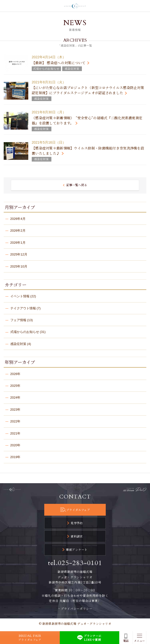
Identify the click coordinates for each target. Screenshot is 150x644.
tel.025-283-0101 (75, 563)
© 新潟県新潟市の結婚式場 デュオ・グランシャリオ (75, 623)
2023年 (15, 410)
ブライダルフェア (78, 510)
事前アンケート (77, 549)
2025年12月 (19, 254)
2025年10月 (19, 266)
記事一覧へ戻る (77, 185)
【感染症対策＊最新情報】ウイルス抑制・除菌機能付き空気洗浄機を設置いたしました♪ (88, 151)
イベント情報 (20, 296)
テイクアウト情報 (23, 308)
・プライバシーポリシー (75, 608)
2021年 (15, 433)
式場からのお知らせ (25, 332)
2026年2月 (18, 231)
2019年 (15, 457)
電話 (126, 641)
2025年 (15, 386)
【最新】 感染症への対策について (59, 63)
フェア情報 (18, 320)
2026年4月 (18, 219)
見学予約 (77, 523)
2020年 (15, 445)
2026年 (15, 374)
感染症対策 (18, 344)
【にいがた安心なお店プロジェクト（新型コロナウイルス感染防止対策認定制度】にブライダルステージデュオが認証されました (88, 90)
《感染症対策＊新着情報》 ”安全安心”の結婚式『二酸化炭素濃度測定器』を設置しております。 (87, 120)
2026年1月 (18, 243)
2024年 (15, 397)
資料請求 (77, 536)
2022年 (15, 421)
